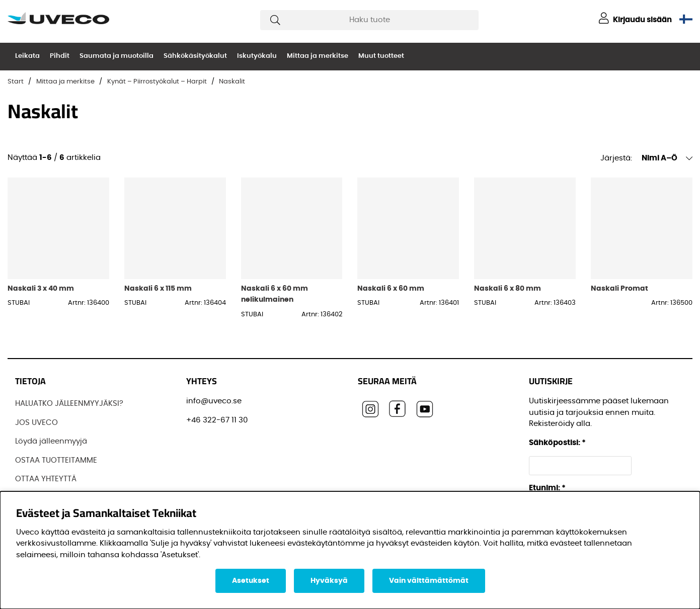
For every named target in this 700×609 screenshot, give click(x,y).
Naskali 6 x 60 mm (391, 288)
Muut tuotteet (381, 56)
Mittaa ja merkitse (318, 56)
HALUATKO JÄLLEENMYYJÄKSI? (69, 404)
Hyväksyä (329, 581)
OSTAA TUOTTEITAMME (56, 460)
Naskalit (232, 82)
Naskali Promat (619, 288)
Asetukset (251, 581)
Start (16, 82)
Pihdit (60, 56)
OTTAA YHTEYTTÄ (46, 479)
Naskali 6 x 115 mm (158, 288)
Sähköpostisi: (557, 443)
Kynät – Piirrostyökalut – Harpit (157, 82)
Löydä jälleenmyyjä (51, 441)
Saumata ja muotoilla (116, 56)
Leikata (27, 56)
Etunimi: (547, 488)
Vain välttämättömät (429, 581)
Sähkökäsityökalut (195, 56)
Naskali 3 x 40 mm (41, 288)
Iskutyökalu (257, 56)
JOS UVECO (36, 423)
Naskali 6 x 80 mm (508, 288)
